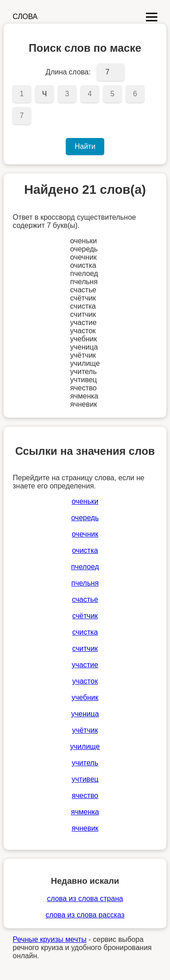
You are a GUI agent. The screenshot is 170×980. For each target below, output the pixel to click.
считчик (85, 648)
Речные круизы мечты (50, 939)
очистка (85, 550)
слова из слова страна (85, 899)
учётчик (85, 730)
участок (85, 681)
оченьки (85, 501)
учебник (85, 697)
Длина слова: (68, 72)
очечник (85, 534)
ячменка (85, 812)
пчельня (85, 583)
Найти (85, 146)
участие (85, 665)
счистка (85, 632)
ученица (85, 714)
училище (85, 746)
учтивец (85, 779)
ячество (85, 795)
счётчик (85, 616)
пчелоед (85, 567)
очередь (85, 518)
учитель (85, 763)
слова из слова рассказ (85, 915)
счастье (85, 599)
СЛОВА (25, 17)
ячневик (85, 828)
